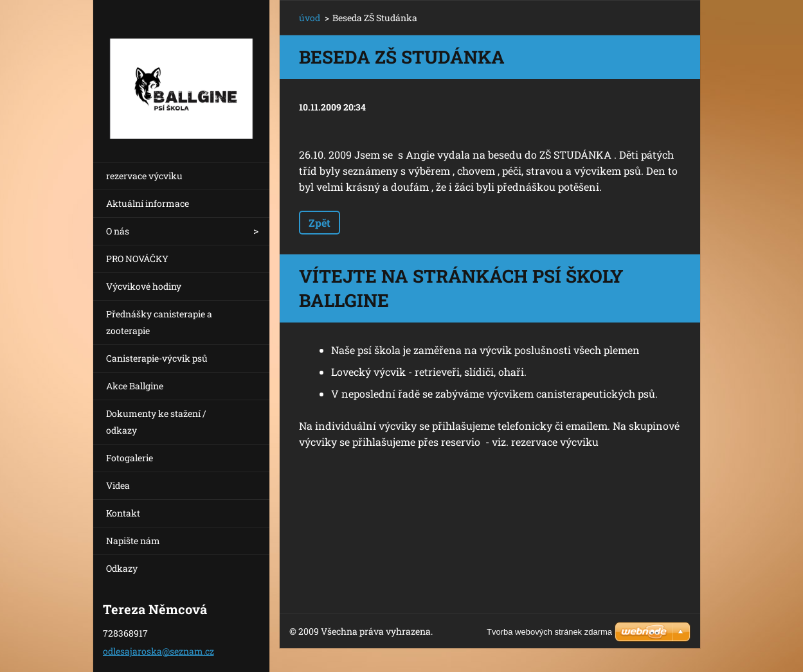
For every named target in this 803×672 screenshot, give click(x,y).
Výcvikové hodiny (144, 286)
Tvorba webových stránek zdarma (549, 632)
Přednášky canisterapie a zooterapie (159, 322)
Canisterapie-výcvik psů (157, 358)
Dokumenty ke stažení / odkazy (156, 422)
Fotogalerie (130, 458)
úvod (310, 18)
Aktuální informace (148, 203)
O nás (118, 231)
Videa (118, 485)
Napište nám (133, 541)
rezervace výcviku (144, 176)
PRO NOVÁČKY (137, 259)
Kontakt (123, 513)
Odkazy (122, 568)
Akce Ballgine (135, 386)
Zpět (320, 223)
